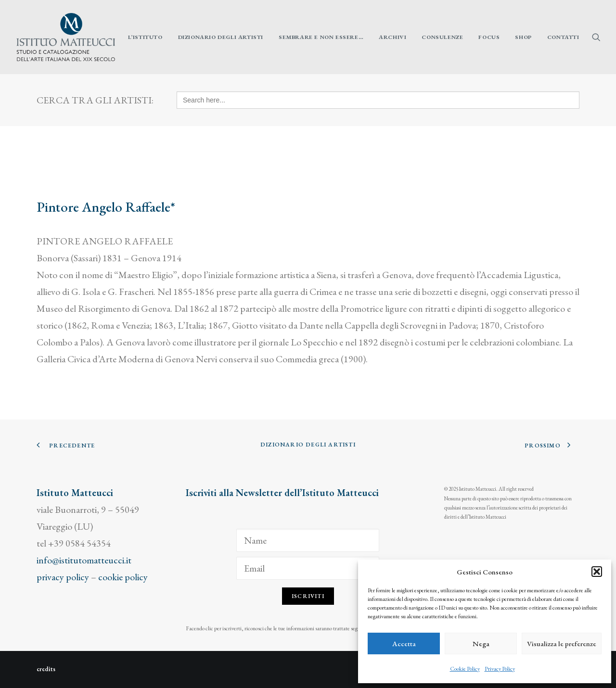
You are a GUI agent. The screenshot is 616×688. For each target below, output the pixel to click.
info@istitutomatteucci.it (84, 560)
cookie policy (123, 577)
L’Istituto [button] (145, 37)
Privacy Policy (500, 669)
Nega (481, 643)
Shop (523, 37)
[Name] (308, 540)
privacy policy (63, 577)
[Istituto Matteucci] (66, 37)
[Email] (308, 568)
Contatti (563, 37)
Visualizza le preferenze (562, 643)
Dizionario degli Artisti (221, 37)
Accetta (404, 643)
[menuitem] (145, 37)
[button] (597, 572)
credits (46, 669)
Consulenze (442, 37)
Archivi (392, 37)
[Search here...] (378, 100)
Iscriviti (308, 596)
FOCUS (489, 37)
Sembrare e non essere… (321, 37)
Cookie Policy (465, 669)
